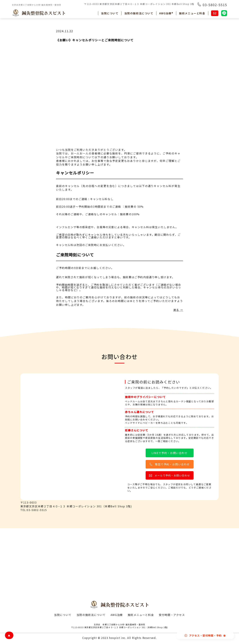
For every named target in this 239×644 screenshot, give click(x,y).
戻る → (178, 310)
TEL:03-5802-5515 (34, 510)
